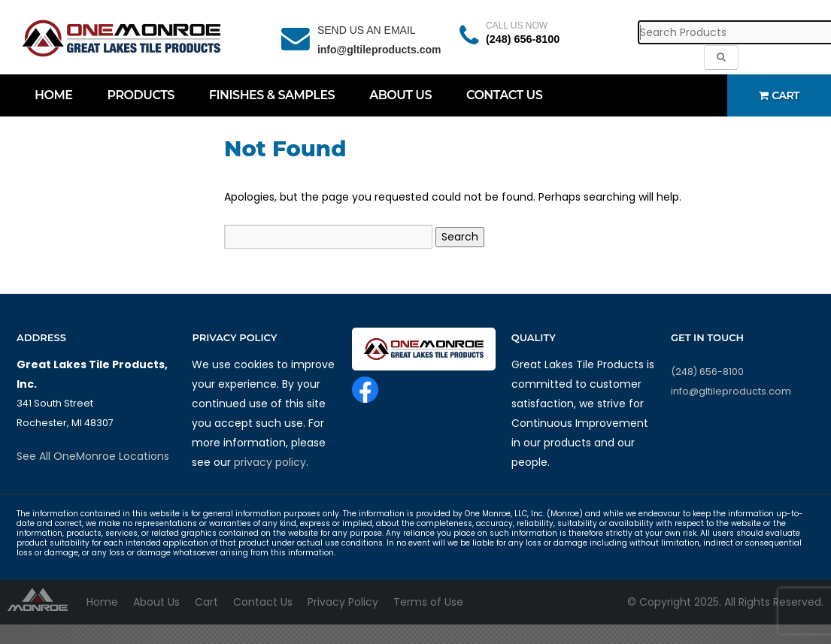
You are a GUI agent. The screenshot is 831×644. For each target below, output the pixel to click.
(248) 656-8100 (523, 39)
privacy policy (270, 462)
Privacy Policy (343, 602)
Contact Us (504, 95)
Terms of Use (428, 602)
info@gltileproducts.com (379, 50)
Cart (779, 95)
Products (140, 95)
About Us (400, 95)
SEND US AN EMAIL (366, 30)
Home (53, 95)
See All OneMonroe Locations (93, 456)
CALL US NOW (517, 26)
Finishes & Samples (272, 95)
